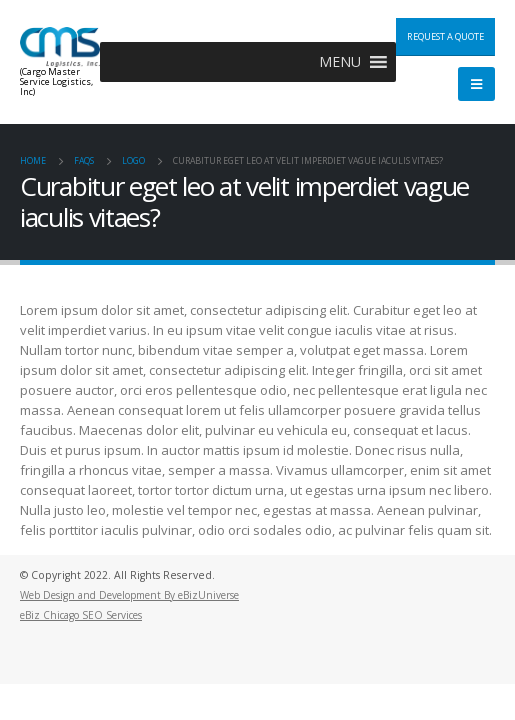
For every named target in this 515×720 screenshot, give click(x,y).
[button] (340, 62)
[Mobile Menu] (476, 84)
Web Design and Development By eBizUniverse (129, 595)
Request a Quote (445, 36)
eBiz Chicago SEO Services (81, 615)
